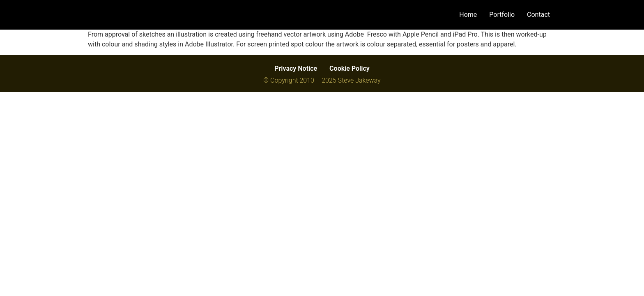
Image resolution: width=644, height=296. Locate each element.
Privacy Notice (296, 68)
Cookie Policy (350, 68)
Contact (538, 15)
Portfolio (502, 15)
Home (468, 15)
